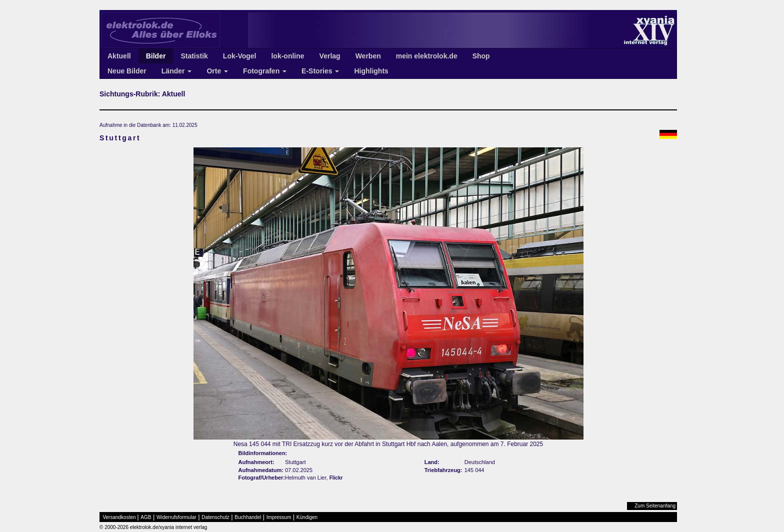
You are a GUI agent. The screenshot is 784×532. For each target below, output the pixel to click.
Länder (177, 71)
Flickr (336, 478)
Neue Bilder (127, 71)
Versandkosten (119, 517)
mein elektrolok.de (427, 56)
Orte (217, 71)
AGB (146, 517)
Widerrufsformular (176, 517)
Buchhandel (248, 517)
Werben (368, 56)
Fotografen (265, 71)
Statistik (194, 56)
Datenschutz (215, 517)
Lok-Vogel (240, 56)
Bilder (156, 56)
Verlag (330, 56)
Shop (481, 56)
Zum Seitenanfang (655, 506)
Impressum (279, 517)
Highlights (371, 71)
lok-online (287, 56)
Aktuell (119, 56)
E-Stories (320, 71)
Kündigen (307, 517)
